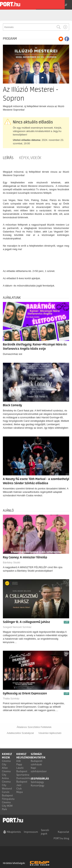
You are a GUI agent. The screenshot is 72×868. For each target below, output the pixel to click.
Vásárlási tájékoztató (50, 733)
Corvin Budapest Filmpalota (8, 795)
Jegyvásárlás (40, 779)
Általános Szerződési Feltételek (34, 727)
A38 (18, 761)
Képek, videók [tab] (30, 158)
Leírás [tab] (8, 158)
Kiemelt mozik (7, 756)
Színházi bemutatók (38, 756)
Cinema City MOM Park (7, 806)
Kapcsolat (63, 832)
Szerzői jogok (45, 832)
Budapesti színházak (36, 763)
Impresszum (31, 832)
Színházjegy (37, 782)
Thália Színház (11, 699)
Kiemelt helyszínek (24, 756)
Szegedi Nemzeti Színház (17, 627)
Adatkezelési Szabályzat (20, 733)
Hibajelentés (14, 832)
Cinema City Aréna (6, 775)
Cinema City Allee (6, 764)
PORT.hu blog (61, 838)
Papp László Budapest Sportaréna (23, 770)
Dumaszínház (24, 778)
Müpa (19, 792)
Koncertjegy (38, 785)
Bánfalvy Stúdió (12, 562)
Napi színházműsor (39, 770)
